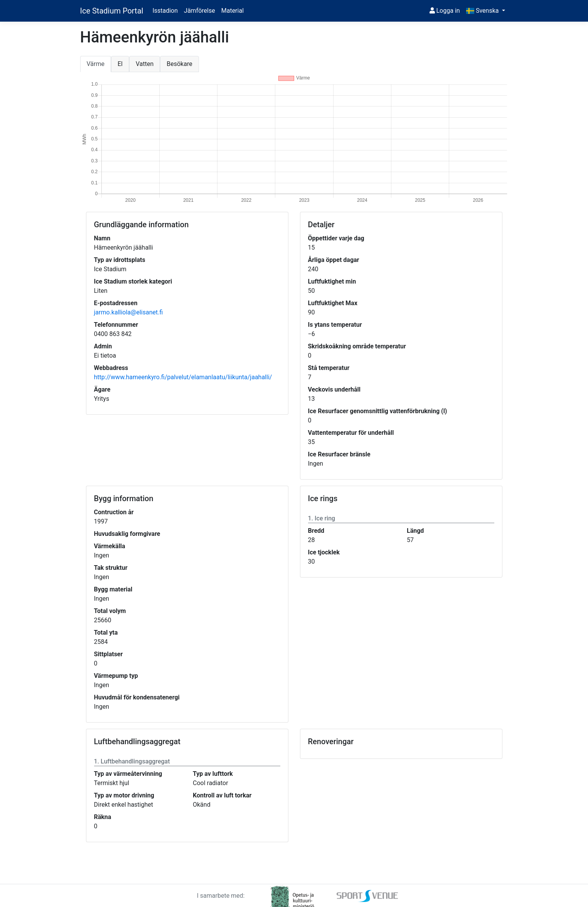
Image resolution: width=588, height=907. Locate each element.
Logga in (445, 11)
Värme (96, 64)
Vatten (145, 64)
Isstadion (165, 11)
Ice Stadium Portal (112, 11)
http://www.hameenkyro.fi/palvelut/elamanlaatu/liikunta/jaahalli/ (183, 377)
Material (233, 11)
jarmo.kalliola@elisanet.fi (129, 312)
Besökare (179, 64)
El (120, 64)
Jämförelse (200, 11)
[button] (486, 11)
